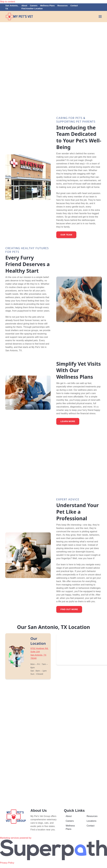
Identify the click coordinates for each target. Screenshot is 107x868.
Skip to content (8, 2)
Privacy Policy (7, 866)
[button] (100, 17)
